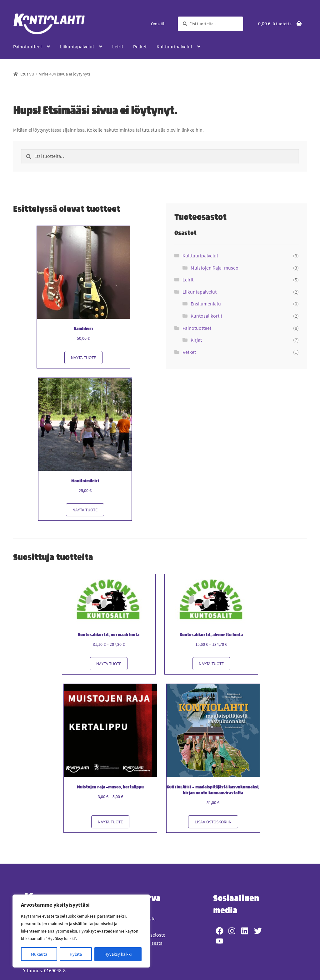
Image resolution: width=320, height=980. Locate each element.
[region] (81, 931)
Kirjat (196, 340)
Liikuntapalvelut (200, 292)
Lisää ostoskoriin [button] (213, 819)
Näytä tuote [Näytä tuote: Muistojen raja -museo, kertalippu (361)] (111, 819)
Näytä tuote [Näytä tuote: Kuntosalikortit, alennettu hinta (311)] (211, 662)
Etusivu (27, 74)
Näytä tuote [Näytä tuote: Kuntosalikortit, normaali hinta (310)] (109, 662)
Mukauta (39, 954)
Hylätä (76, 954)
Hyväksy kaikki (118, 954)
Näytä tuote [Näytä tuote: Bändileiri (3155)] (83, 357)
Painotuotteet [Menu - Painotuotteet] (27, 46)
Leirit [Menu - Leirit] (118, 46)
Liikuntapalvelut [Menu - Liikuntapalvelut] (77, 46)
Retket (189, 352)
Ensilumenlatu (206, 304)
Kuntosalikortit (206, 316)
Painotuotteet (197, 328)
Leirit (188, 280)
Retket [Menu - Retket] (140, 46)
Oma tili (158, 24)
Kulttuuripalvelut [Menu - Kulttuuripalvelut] (174, 46)
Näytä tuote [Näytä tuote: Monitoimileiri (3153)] (86, 508)
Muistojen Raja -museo (215, 268)
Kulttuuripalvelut (200, 256)
